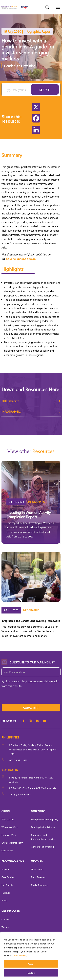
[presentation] (27, 697)
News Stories (38, 869)
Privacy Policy (20, 956)
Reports (5, 869)
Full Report (31, 402)
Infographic (31, 413)
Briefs (4, 900)
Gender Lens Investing (20, 66)
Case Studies (8, 877)
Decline (31, 973)
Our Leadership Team (12, 843)
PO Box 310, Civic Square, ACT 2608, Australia (33, 788)
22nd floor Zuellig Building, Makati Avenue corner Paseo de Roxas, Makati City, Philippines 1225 (33, 750)
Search (45, 90)
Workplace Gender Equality (45, 819)
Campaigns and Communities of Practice (43, 837)
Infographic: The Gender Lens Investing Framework (31, 621)
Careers (5, 919)
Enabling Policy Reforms (43, 827)
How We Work (9, 835)
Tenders (5, 927)
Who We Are (8, 819)
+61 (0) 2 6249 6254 (20, 795)
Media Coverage (39, 885)
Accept (31, 964)
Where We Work (10, 827)
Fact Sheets (7, 885)
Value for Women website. (21, 259)
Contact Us (7, 850)
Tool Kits (6, 893)
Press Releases (38, 877)
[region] (31, 956)
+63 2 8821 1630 (18, 760)
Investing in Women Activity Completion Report (29, 515)
